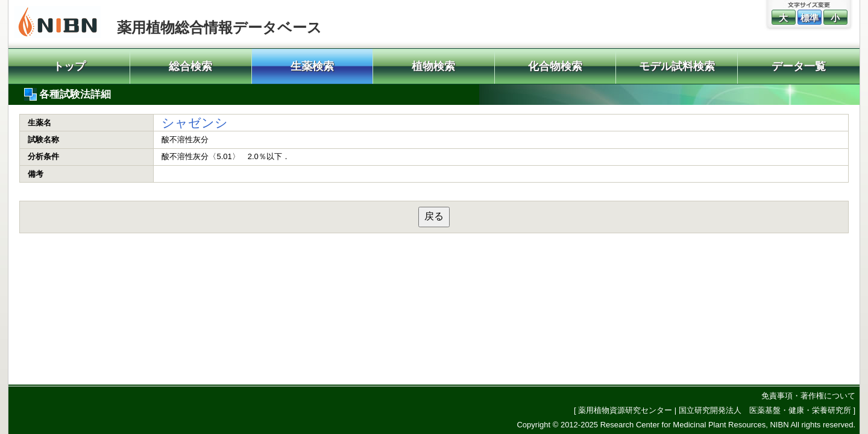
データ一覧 (799, 66)
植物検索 (433, 66)
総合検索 (190, 66)
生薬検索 (312, 66)
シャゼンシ (195, 123)
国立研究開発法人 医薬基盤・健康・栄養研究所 (765, 410)
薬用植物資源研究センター (625, 410)
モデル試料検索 (677, 66)
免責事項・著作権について (808, 396)
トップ (69, 66)
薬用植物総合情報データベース (219, 27)
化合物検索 (555, 66)
